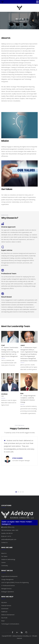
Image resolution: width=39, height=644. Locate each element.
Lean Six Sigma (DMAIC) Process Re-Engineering (15, 582)
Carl (3, 345)
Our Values (4, 556)
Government (5, 609)
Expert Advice (7, 250)
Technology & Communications (10, 624)
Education (4, 602)
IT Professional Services (8, 586)
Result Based (6, 297)
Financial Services (6, 606)
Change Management (7, 579)
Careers (3, 562)
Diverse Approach (8, 227)
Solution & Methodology (8, 559)
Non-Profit (4, 618)
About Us (4, 553)
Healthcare (4, 612)
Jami (22, 345)
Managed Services (6, 589)
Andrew (4, 394)
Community (5, 566)
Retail (3, 621)
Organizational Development (9, 576)
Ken (22, 393)
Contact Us (4, 542)
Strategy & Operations (8, 592)
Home (16, 21)
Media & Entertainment (8, 615)
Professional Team (9, 274)
